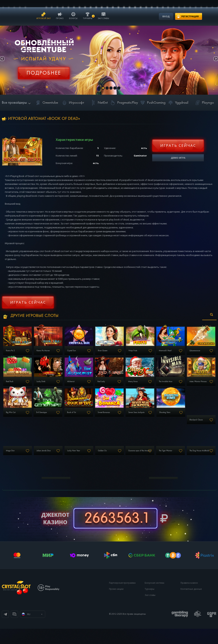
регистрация (190, 16)
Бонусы (73, 16)
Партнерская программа (122, 598)
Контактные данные (191, 604)
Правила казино (189, 598)
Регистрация (44, 71)
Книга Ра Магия (50, 354)
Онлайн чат (50, 629)
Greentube (46, 103)
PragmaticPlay (124, 103)
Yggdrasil (178, 103)
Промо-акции (116, 604)
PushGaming (152, 103)
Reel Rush (47, 388)
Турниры (88, 16)
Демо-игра (178, 158)
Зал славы (103, 16)
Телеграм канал (20, 629)
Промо (60, 16)
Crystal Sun (83, 354)
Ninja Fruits (155, 354)
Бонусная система (154, 598)
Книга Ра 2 (12, 354)
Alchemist (119, 388)
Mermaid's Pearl (193, 354)
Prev (5, 60)
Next (213, 60)
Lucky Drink (84, 388)
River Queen (120, 354)
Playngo (204, 103)
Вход (166, 16)
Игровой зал (43, 16)
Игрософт (73, 103)
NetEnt (99, 103)
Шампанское (13, 388)
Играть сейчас (178, 145)
